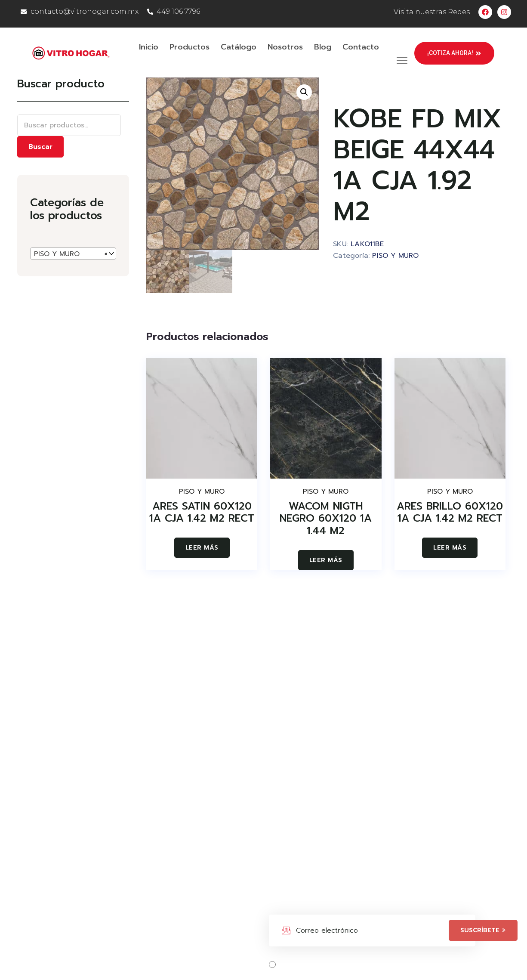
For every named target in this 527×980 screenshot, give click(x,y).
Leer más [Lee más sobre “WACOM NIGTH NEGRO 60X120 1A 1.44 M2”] (326, 560)
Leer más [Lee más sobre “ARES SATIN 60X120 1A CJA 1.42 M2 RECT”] (202, 548)
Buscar (40, 147)
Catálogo (239, 47)
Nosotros (285, 47)
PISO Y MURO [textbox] (71, 254)
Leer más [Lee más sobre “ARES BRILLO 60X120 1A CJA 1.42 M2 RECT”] (450, 548)
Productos (190, 47)
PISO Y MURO (395, 256)
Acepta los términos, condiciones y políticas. (362, 965)
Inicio (149, 47)
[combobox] (73, 254)
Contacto (361, 47)
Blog (323, 47)
